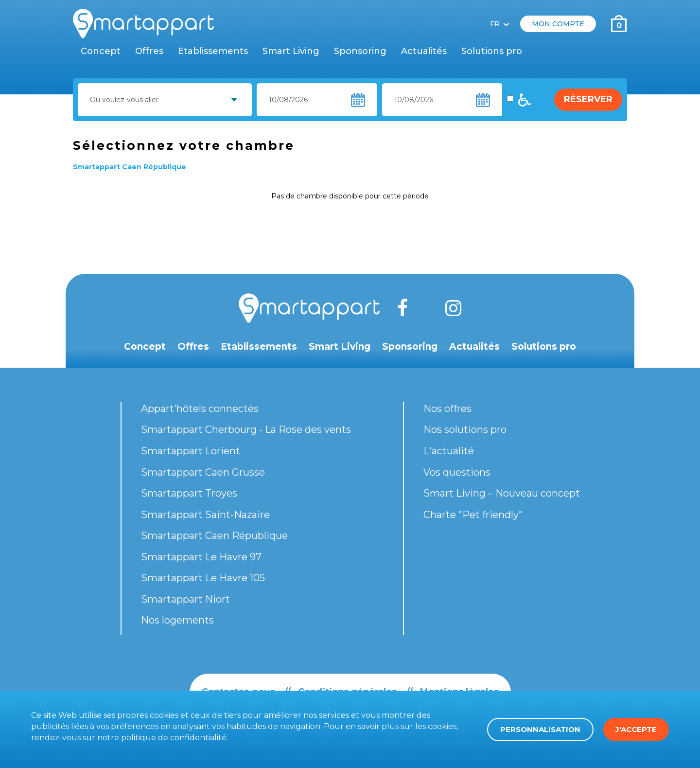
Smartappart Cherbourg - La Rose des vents (246, 429)
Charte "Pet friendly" (473, 515)
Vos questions (457, 472)
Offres (149, 51)
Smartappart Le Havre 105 (203, 578)
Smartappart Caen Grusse (203, 472)
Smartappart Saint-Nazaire (205, 515)
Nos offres (447, 409)
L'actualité (449, 451)
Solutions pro (492, 51)
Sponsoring (360, 51)
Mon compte (558, 24)
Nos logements (177, 620)
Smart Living (291, 51)
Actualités (424, 51)
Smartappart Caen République (214, 536)
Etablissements (213, 51)
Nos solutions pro (465, 429)
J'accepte (636, 729)
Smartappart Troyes (189, 493)
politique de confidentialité (174, 738)
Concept (101, 51)
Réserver (588, 99)
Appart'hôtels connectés (200, 409)
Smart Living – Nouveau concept (502, 493)
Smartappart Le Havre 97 (201, 557)
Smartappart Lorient (191, 451)
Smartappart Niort (185, 599)
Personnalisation (540, 729)
